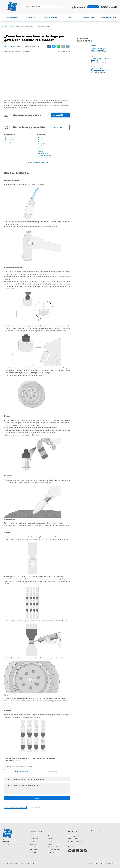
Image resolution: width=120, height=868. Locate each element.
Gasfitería (33, 844)
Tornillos (40, 138)
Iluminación (33, 850)
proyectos (12, 26)
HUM (31, 17)
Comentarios (53, 771)
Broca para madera (11, 138)
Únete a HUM (93, 7)
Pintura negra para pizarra (45, 142)
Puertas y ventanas (54, 850)
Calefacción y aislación (37, 836)
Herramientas (34, 847)
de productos (50, 17)
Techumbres (52, 852)
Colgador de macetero (44, 156)
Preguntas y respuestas (108, 17)
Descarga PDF (58, 115)
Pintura (50, 844)
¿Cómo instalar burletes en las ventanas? (100, 49)
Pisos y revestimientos (55, 847)
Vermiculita (41, 144)
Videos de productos (74, 836)
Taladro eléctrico (10, 140)
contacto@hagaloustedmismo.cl (12, 845)
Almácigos (41, 152)
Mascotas (33, 852)
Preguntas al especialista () (16, 807)
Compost (41, 140)
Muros (50, 839)
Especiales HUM (89, 17)
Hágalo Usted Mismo (15, 47)
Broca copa (8, 142)
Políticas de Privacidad (28, 863)
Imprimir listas (57, 127)
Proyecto (94, 46)
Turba (40, 146)
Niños (50, 841)
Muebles (51, 836)
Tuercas (40, 148)
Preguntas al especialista (21, 771)
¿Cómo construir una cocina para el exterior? (100, 70)
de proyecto (12, 17)
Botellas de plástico (44, 154)
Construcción (34, 839)
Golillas (40, 150)
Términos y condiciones (10, 863)
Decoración (33, 841)
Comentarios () (34, 807)
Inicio (6, 26)
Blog (70, 17)
